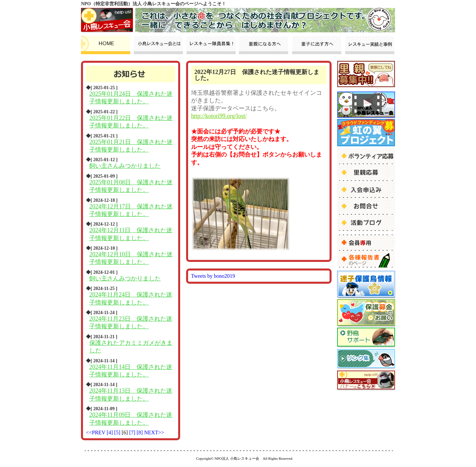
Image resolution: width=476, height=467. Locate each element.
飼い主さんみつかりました (125, 166)
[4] (111, 432)
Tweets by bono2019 (213, 276)
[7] (133, 432)
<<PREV (96, 432)
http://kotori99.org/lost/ (219, 116)
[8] (140, 432)
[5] (118, 432)
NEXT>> (154, 432)
